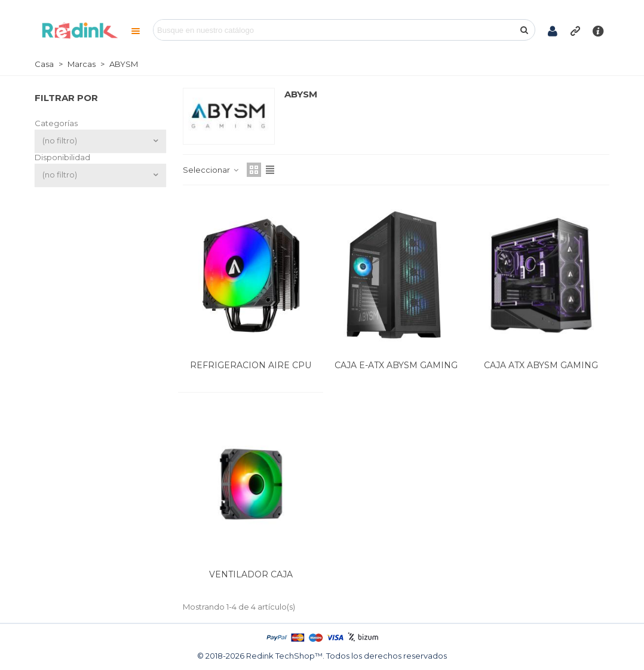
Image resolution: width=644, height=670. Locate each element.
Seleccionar (211, 170)
